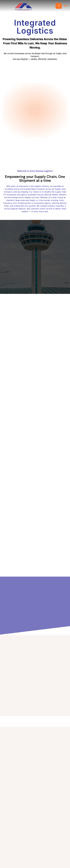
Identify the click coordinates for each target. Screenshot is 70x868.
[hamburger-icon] (59, 6)
